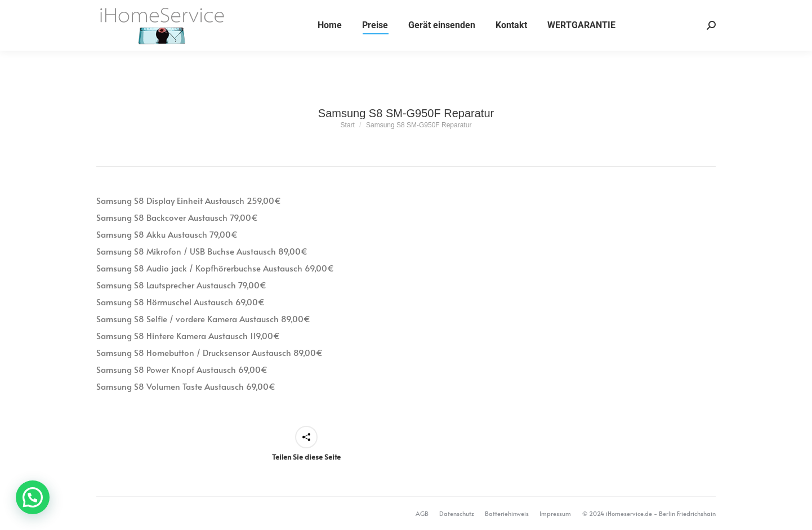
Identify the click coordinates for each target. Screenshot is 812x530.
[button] (33, 497)
